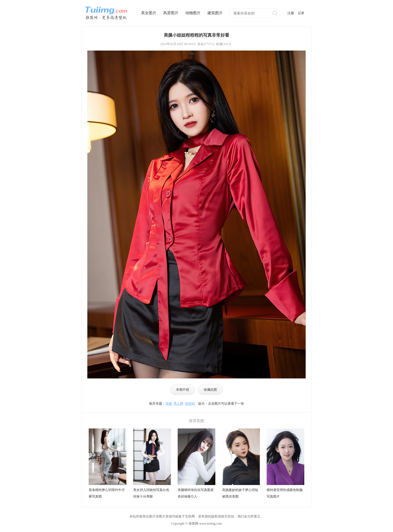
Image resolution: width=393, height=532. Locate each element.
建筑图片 (215, 13)
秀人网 (178, 404)
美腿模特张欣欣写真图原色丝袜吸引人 (196, 493)
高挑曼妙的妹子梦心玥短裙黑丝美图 (240, 493)
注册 (291, 13)
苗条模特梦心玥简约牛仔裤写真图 (107, 493)
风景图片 (171, 13)
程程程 (190, 404)
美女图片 (149, 13)
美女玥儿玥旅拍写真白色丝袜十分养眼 (151, 493)
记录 (301, 13)
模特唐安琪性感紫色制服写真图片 (285, 493)
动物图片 (193, 13)
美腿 (169, 404)
